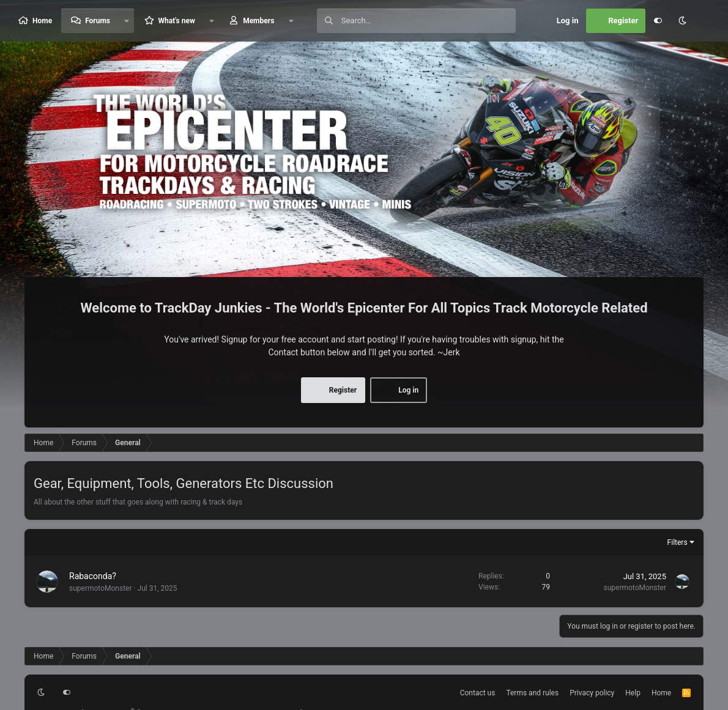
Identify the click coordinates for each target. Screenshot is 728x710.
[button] (127, 21)
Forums (98, 21)
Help (633, 693)
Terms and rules (532, 693)
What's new (176, 21)
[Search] (429, 21)
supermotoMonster (101, 588)
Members (258, 21)
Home (42, 21)
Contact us (478, 693)
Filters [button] (678, 542)
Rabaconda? (93, 576)
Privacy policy (592, 693)
